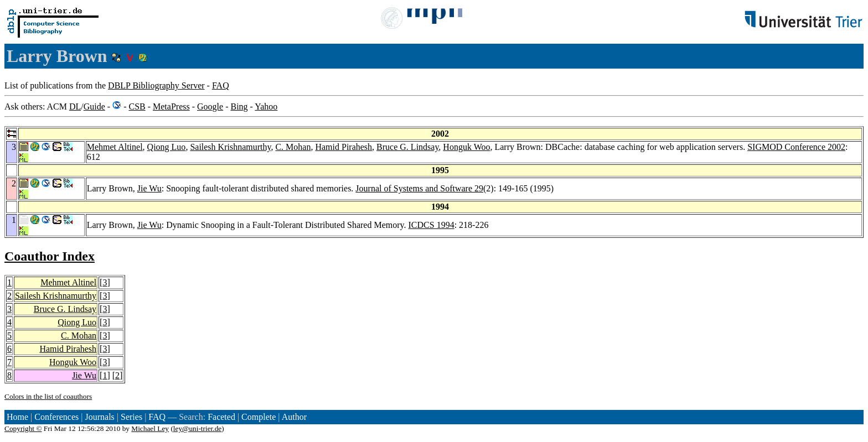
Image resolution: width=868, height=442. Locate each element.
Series (131, 417)
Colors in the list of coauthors (48, 396)
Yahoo (266, 106)
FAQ (221, 85)
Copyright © (23, 428)
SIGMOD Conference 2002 (796, 147)
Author (294, 417)
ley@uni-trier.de (197, 428)
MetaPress (171, 106)
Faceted (221, 417)
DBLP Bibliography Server (156, 85)
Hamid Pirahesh (343, 147)
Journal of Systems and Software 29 (419, 188)
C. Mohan (293, 147)
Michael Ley (150, 428)
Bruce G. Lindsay (407, 147)
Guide (94, 106)
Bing (239, 106)
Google (210, 106)
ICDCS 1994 (432, 225)
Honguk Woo (466, 147)
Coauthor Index (50, 256)
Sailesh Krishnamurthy (230, 147)
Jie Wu (149, 188)
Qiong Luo (167, 147)
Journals (99, 417)
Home (17, 417)
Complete (259, 417)
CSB (137, 106)
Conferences (56, 417)
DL (75, 106)
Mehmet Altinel (115, 147)
